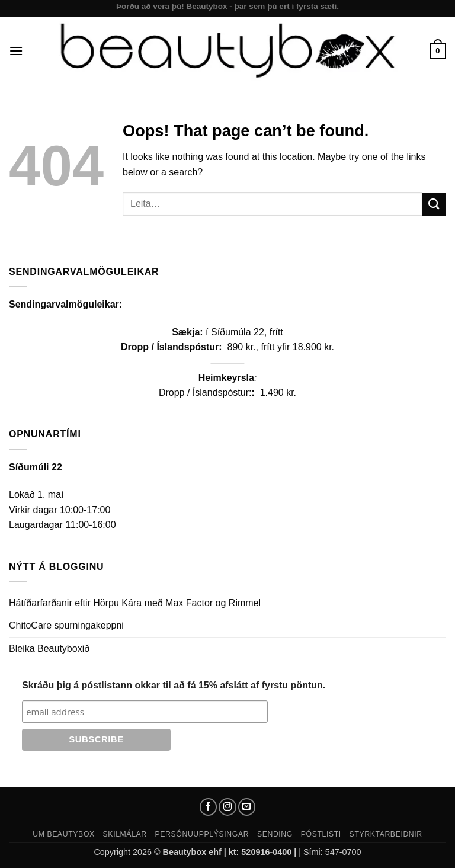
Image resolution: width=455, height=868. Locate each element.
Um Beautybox (64, 834)
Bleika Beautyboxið (49, 648)
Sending (275, 834)
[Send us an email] (247, 807)
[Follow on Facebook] (209, 807)
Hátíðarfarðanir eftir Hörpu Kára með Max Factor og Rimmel (135, 603)
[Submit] (434, 204)
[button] (16, 51)
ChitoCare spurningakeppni (66, 625)
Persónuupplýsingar (202, 834)
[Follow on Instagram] (227, 807)
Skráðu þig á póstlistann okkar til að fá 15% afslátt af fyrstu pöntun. (174, 685)
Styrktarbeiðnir (386, 834)
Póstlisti (321, 834)
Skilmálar (125, 834)
